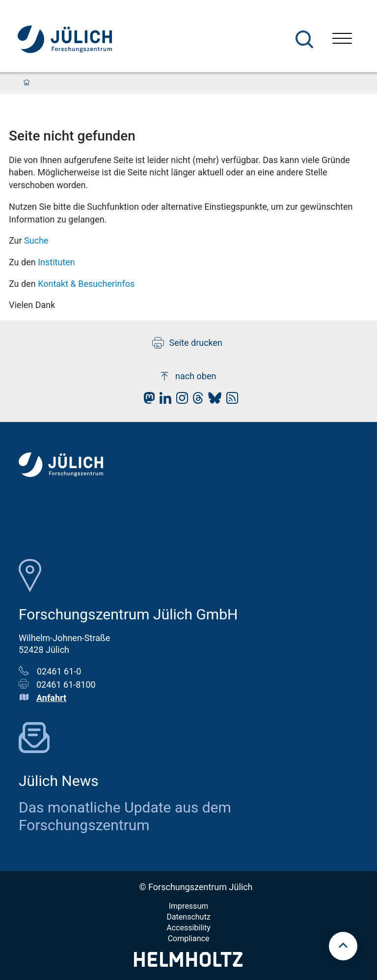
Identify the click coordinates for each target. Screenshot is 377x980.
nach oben (187, 376)
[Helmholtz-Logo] (188, 964)
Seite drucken (187, 343)
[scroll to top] (343, 946)
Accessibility (188, 928)
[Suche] (304, 39)
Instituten (56, 262)
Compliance (189, 938)
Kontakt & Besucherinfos (86, 284)
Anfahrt (51, 698)
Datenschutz (188, 917)
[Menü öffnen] (342, 40)
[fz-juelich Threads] (196, 401)
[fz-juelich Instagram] (180, 401)
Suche (36, 240)
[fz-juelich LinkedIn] (163, 401)
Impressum (189, 906)
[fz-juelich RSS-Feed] (230, 401)
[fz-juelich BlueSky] (212, 401)
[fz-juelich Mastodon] (147, 401)
